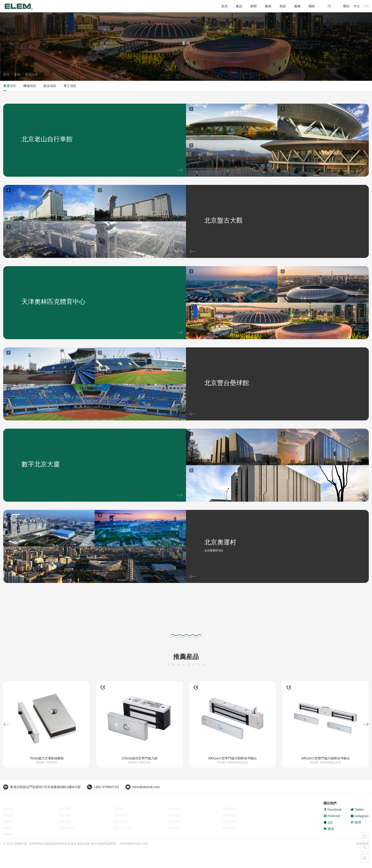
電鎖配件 (119, 809)
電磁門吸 (64, 809)
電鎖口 (8, 822)
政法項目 (50, 86)
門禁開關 (64, 822)
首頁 (224, 6)
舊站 (346, 6)
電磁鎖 (8, 809)
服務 (297, 6)
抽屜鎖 (8, 835)
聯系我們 (174, 829)
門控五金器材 (122, 829)
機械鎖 (8, 829)
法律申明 (174, 822)
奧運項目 (31, 74)
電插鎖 (8, 816)
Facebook (333, 816)
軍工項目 (70, 86)
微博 (356, 829)
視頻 (283, 6)
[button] (6, 724)
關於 (312, 6)
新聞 (253, 6)
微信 (329, 835)
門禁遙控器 (121, 822)
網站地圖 (229, 829)
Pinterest (332, 822)
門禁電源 (64, 816)
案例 (268, 6)
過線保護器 (121, 816)
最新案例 (229, 816)
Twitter (357, 816)
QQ (328, 829)
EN (367, 6)
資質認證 (174, 816)
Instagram (360, 822)
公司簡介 (174, 809)
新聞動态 (229, 822)
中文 (357, 6)
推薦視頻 (229, 809)
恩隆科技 (21, 845)
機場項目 (30, 86)
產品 (239, 6)
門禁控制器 (66, 829)
